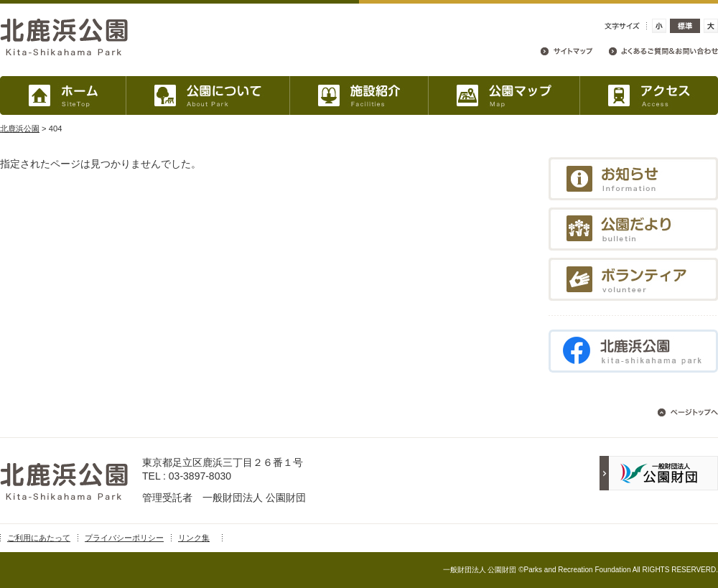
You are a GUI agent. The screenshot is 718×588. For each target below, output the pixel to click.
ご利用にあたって (39, 538)
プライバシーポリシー (124, 538)
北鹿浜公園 (20, 129)
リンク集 (194, 538)
